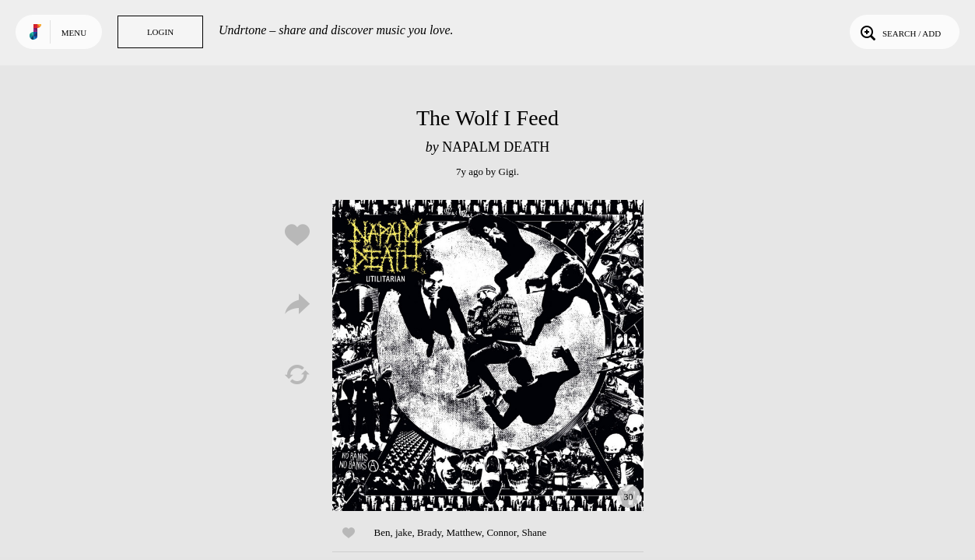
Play (488, 355)
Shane (534, 532)
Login (160, 32)
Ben (382, 532)
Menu (74, 33)
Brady (429, 532)
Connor (501, 532)
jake (404, 532)
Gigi (508, 171)
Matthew (464, 532)
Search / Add (899, 32)
